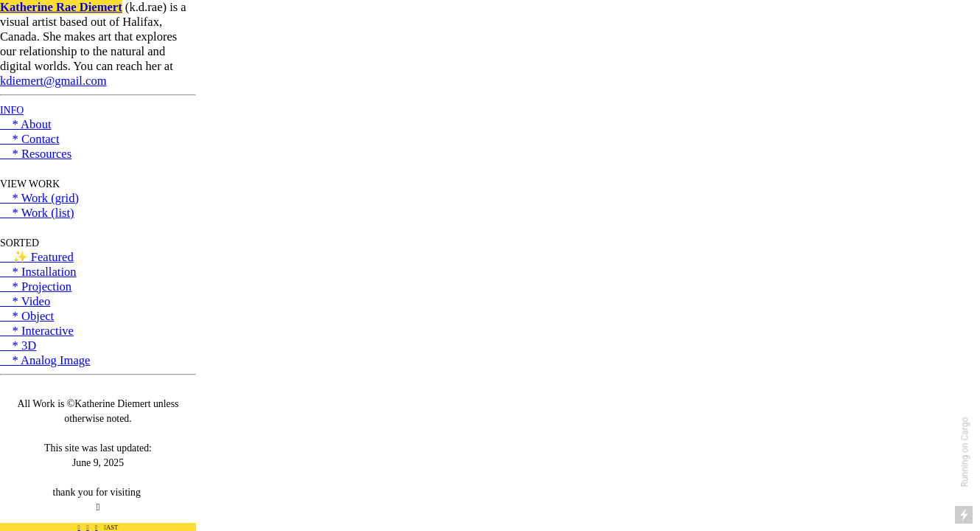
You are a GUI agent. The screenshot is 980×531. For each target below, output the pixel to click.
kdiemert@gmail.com (53, 81)
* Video (25, 301)
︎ (79, 527)
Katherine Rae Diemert (61, 7)
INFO (12, 110)
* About (26, 124)
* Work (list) (37, 213)
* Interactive (37, 331)
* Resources (36, 154)
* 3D (18, 346)
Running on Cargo (965, 452)
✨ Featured (37, 257)
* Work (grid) (39, 198)
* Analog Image (45, 360)
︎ (87, 527)
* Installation (38, 272)
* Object (27, 316)
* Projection (36, 287)
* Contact (30, 139)
